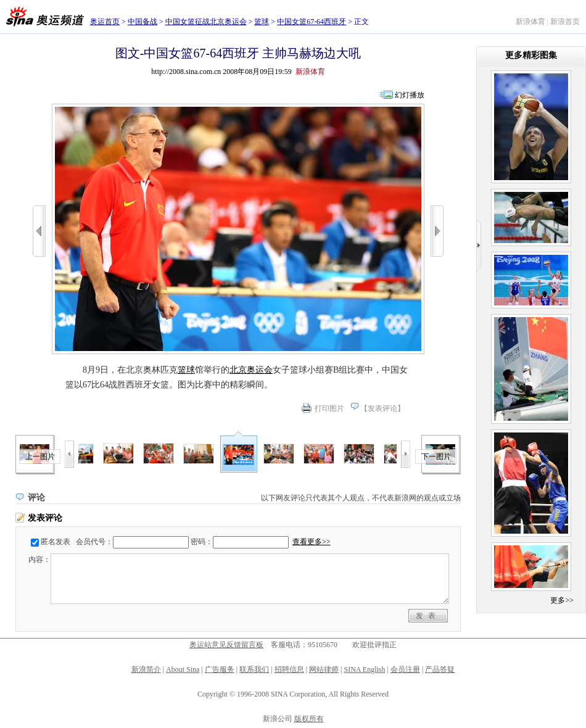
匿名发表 (56, 542)
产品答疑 (440, 669)
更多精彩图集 (531, 55)
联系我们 (254, 669)
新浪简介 (146, 669)
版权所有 (309, 719)
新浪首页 (565, 22)
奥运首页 (105, 22)
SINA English (364, 669)
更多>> (562, 600)
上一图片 (40, 457)
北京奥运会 (251, 370)
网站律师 (324, 669)
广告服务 (220, 669)
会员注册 (405, 669)
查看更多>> (312, 542)
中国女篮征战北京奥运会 (206, 22)
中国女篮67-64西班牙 (312, 22)
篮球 (262, 22)
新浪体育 (530, 22)
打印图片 (329, 408)
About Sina (183, 669)
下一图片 (436, 457)
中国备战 (142, 22)
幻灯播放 (410, 95)
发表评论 (382, 408)
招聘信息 (289, 669)
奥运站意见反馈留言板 (226, 645)
